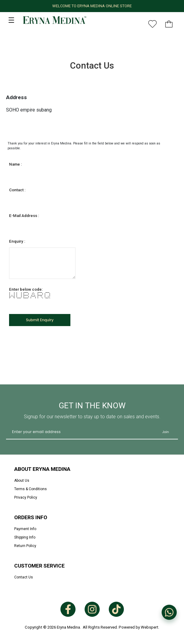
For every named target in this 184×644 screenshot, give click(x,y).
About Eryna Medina (42, 469)
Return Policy (25, 546)
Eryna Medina (68, 627)
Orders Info (31, 517)
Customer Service (39, 566)
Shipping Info (25, 537)
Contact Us (24, 577)
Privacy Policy (26, 497)
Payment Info (25, 529)
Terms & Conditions (31, 489)
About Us (22, 481)
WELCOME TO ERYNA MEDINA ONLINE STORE (92, 6)
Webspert (150, 627)
